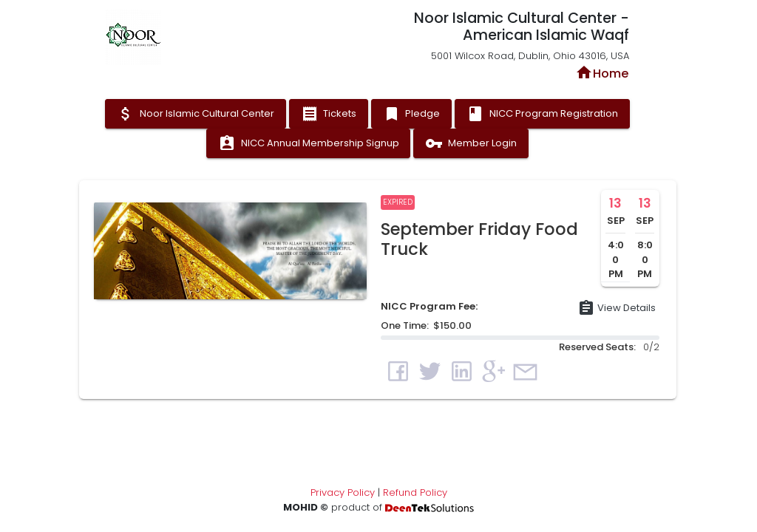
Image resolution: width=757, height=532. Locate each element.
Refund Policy (415, 492)
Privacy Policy (343, 492)
